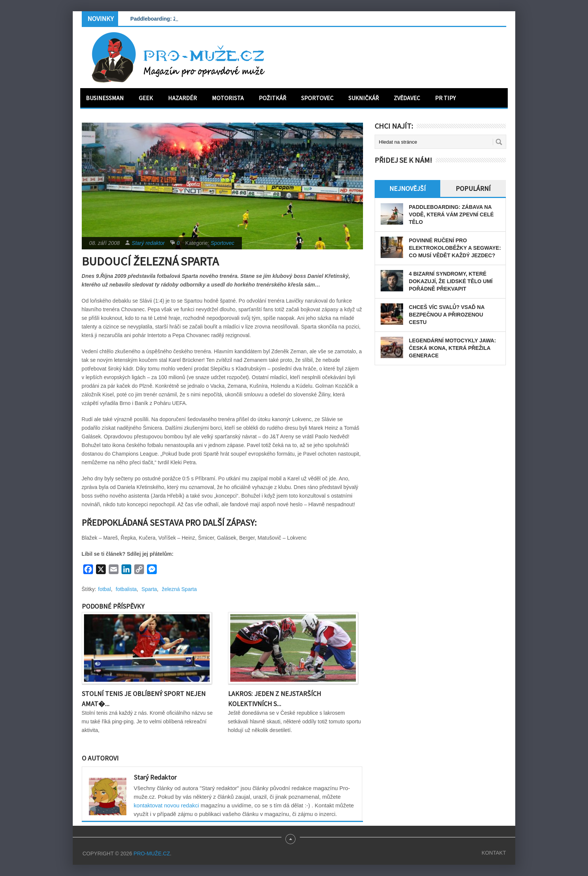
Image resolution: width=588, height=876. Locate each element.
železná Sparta (179, 589)
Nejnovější (407, 188)
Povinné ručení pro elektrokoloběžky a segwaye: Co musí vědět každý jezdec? (455, 248)
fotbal (105, 589)
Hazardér (182, 98)
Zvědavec (407, 98)
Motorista (228, 98)
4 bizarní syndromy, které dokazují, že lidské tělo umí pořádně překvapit (451, 281)
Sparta (149, 589)
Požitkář (272, 98)
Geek (146, 98)
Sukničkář (364, 98)
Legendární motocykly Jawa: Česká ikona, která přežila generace (452, 348)
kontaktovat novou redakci (166, 805)
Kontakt (494, 853)
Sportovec (317, 98)
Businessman (105, 98)
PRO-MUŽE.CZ (152, 853)
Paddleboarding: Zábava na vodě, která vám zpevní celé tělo (451, 214)
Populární (473, 188)
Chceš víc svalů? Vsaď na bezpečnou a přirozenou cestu (446, 315)
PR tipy (445, 98)
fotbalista (126, 589)
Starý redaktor (148, 243)
